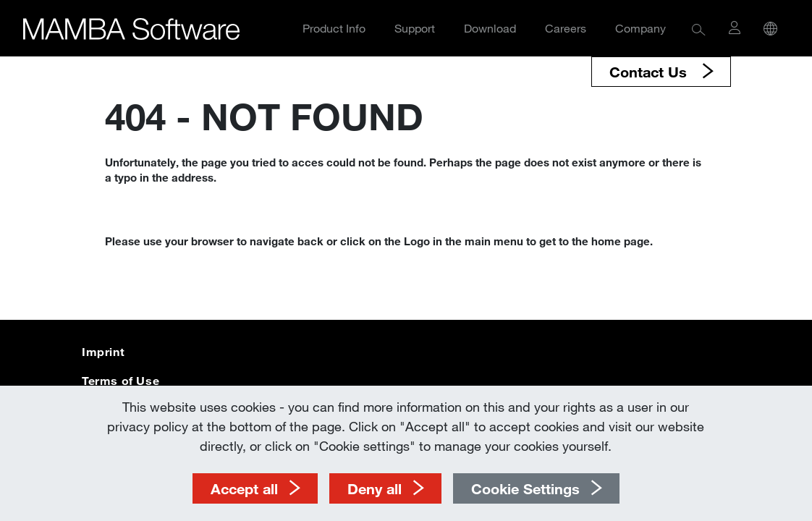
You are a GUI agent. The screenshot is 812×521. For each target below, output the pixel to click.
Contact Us (650, 72)
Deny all (375, 488)
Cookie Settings (525, 488)
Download (490, 28)
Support (415, 28)
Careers (566, 28)
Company (640, 28)
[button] (699, 29)
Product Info (334, 28)
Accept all (244, 488)
